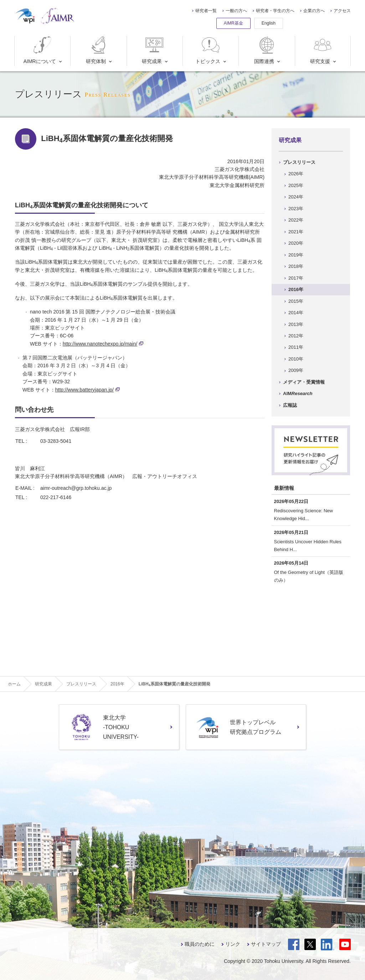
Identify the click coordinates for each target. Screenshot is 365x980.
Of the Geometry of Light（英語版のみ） (309, 576)
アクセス (342, 11)
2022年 (296, 220)
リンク (233, 944)
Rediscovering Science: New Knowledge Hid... (304, 515)
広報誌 (290, 405)
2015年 (296, 301)
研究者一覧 (206, 11)
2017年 (296, 278)
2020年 (296, 243)
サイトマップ (266, 944)
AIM (298, 393)
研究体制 (97, 50)
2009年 (296, 370)
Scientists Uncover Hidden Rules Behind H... (308, 546)
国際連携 (266, 50)
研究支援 (322, 50)
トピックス (208, 50)
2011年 (296, 347)
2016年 (296, 289)
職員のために (200, 944)
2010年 (296, 359)
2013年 (296, 324)
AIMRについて (40, 50)
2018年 (296, 266)
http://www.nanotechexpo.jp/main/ (103, 344)
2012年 (296, 336)
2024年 (296, 197)
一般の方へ (236, 11)
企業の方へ (314, 11)
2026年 (296, 174)
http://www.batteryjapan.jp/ (88, 390)
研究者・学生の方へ (275, 11)
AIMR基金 (233, 23)
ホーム (14, 684)
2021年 (296, 232)
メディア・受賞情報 (304, 382)
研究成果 (153, 50)
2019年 (296, 255)
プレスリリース (299, 162)
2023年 (296, 209)
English (269, 23)
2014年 (296, 313)
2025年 (296, 185)
